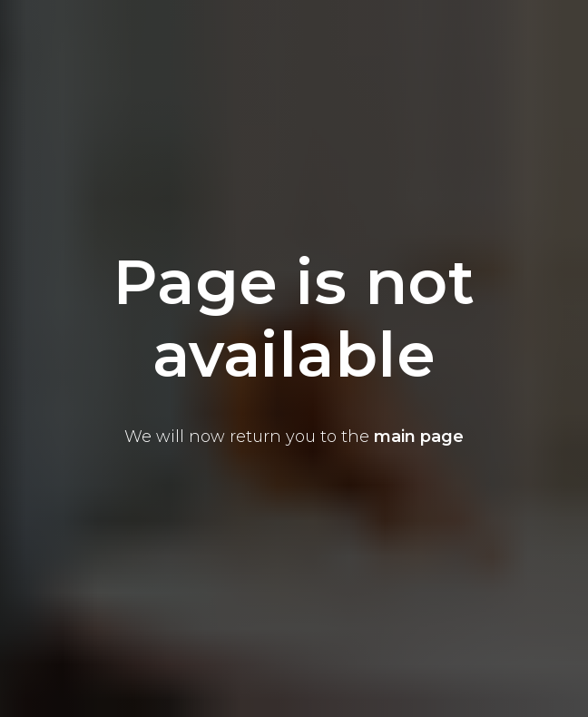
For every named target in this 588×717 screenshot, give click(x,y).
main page (419, 437)
